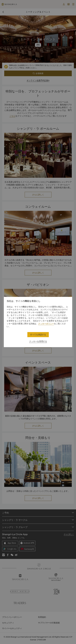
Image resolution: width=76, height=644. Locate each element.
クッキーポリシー (46, 324)
